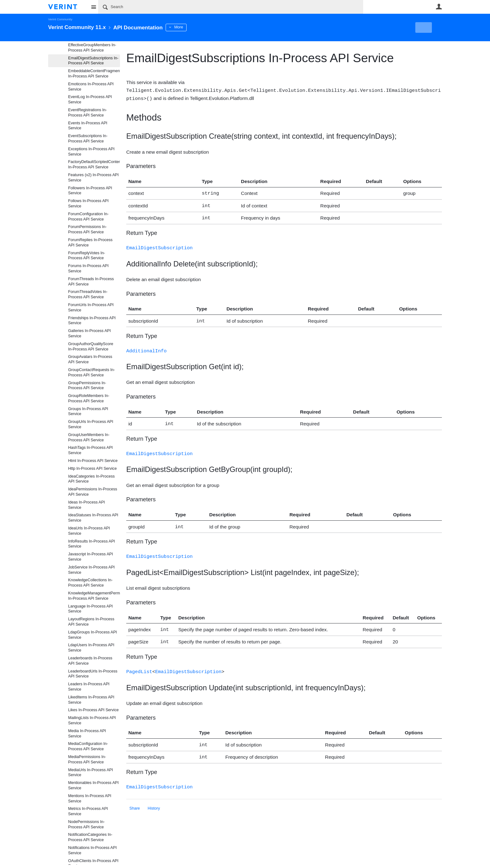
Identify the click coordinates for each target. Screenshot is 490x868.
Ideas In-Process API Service (87, 505)
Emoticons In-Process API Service (91, 87)
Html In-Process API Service (93, 461)
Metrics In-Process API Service (88, 811)
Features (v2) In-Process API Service (93, 178)
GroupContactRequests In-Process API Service (92, 372)
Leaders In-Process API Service (89, 687)
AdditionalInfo (146, 347)
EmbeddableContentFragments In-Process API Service (94, 74)
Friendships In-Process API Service (92, 321)
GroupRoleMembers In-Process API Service (89, 398)
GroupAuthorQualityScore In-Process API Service (91, 347)
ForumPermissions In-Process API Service (87, 229)
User (439, 7)
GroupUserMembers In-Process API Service (89, 437)
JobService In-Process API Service (91, 570)
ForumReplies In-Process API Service (90, 243)
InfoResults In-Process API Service (92, 544)
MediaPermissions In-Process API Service (87, 759)
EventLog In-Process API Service (90, 99)
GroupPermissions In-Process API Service (87, 386)
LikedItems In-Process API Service (91, 700)
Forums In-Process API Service (88, 268)
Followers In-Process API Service (90, 191)
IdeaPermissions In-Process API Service (93, 492)
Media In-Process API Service (87, 734)
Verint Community (60, 19)
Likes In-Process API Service (93, 710)
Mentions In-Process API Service (90, 799)
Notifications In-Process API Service (92, 850)
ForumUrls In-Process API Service (91, 308)
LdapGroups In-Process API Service (92, 635)
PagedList (139, 665)
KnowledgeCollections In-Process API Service (90, 583)
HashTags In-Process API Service (90, 450)
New (428, 27)
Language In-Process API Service (90, 609)
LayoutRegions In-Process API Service (91, 622)
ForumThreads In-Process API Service (91, 282)
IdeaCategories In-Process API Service (91, 479)
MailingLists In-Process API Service (92, 720)
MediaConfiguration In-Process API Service (88, 746)
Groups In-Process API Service (88, 412)
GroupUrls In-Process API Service (91, 424)
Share (135, 800)
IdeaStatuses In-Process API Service (93, 518)
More (185, 27)
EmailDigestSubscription (159, 245)
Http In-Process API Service (92, 469)
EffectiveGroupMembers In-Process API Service (92, 48)
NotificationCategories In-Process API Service (90, 837)
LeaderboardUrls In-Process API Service (93, 674)
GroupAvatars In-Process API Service (90, 359)
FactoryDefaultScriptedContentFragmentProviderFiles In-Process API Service (94, 164)
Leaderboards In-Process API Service (90, 661)
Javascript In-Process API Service (90, 557)
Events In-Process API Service (88, 126)
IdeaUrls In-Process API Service (89, 531)
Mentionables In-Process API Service (93, 785)
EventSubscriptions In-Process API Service (88, 139)
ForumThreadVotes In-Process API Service (88, 294)
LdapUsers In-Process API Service (91, 648)
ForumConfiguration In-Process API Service (88, 217)
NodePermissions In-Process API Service (86, 824)
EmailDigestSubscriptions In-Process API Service (93, 61)
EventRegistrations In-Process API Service (87, 113)
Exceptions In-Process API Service (91, 152)
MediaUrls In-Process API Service (90, 773)
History (154, 800)
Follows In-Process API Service (88, 203)
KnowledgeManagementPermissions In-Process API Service (94, 596)
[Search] (231, 7)
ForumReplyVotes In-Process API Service (87, 256)
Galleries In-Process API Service (89, 333)
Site (93, 7)
